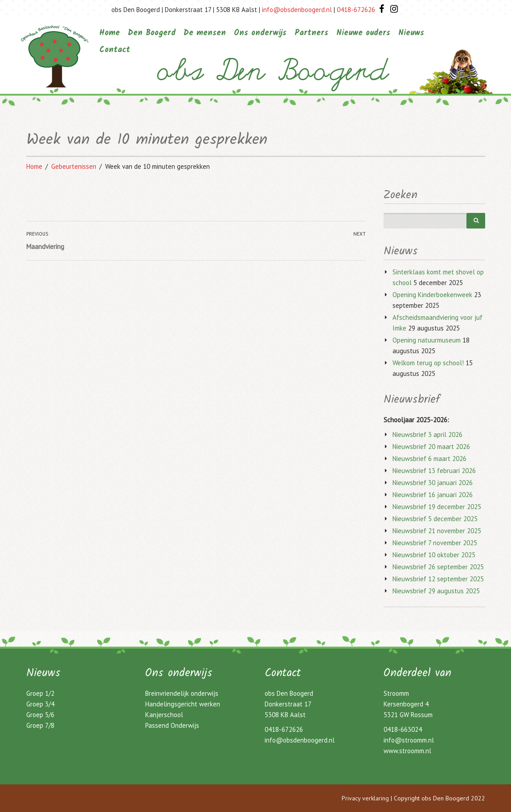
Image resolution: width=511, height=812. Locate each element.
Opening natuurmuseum (427, 340)
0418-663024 (403, 729)
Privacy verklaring (365, 798)
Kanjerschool (164, 715)
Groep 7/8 (40, 725)
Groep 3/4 (40, 704)
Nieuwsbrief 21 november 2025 (437, 531)
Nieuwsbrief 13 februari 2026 (434, 471)
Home (110, 33)
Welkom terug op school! (428, 363)
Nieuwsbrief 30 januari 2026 (433, 483)
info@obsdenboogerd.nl (297, 10)
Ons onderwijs (260, 33)
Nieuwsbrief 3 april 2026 (427, 435)
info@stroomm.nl (409, 740)
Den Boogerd (152, 33)
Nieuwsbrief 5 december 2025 (435, 519)
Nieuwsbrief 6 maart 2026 (429, 459)
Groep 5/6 (40, 715)
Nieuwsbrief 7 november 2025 (435, 543)
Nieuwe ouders (363, 33)
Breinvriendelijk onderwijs (182, 693)
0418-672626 (356, 10)
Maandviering (45, 247)
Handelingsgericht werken (183, 704)
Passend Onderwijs (172, 725)
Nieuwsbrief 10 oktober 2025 (434, 555)
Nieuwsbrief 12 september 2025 (438, 579)
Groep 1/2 (40, 693)
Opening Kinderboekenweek (432, 295)
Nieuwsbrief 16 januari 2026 (433, 495)
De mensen (205, 33)
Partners (311, 33)
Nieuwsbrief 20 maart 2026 (431, 447)
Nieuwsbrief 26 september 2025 (438, 567)
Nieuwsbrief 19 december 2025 (437, 507)
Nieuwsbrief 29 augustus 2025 (436, 591)
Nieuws (411, 33)
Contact (115, 50)
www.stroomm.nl (407, 751)
